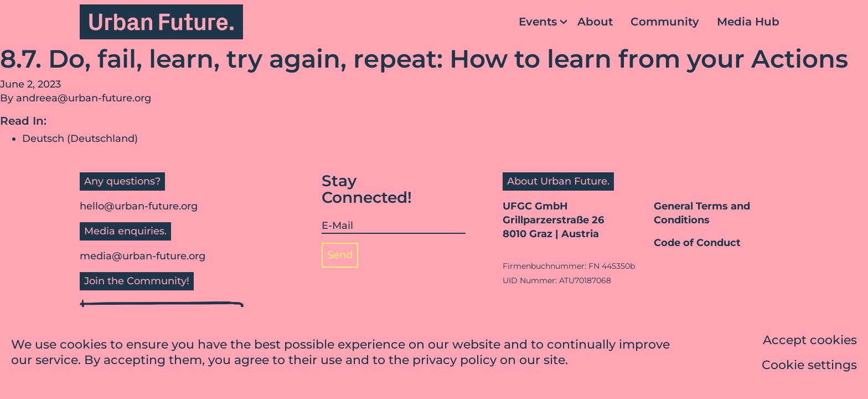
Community (665, 22)
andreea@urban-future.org (84, 98)
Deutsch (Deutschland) (80, 139)
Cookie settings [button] (809, 366)
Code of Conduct (697, 243)
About (595, 22)
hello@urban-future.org (139, 206)
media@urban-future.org (143, 256)
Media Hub (748, 22)
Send (340, 255)
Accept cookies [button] (810, 341)
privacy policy (454, 361)
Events (538, 22)
